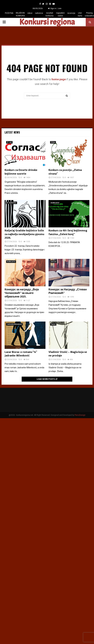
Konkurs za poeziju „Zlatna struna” (65, 172)
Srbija (53, 142)
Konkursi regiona (47, 22)
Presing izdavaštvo (89, 14)
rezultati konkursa (50, 14)
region (53, 324)
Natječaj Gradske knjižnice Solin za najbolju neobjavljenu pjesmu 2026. (24, 234)
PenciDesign (80, 415)
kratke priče (55, 203)
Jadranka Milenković (14, 324)
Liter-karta (80, 14)
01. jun (9, 142)
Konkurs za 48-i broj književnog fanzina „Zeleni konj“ (68, 232)
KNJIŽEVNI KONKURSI (20, 14)
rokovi (30, 13)
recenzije (71, 13)
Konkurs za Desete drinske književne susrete (21, 172)
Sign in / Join (55, 8)
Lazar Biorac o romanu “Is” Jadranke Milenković (21, 354)
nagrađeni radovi (60, 14)
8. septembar (12, 203)
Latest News (12, 132)
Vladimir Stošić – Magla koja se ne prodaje (68, 354)
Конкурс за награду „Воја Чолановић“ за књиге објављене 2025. (22, 293)
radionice (39, 13)
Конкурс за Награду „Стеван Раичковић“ (68, 291)
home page (59, 79)
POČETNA (9, 13)
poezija (54, 262)
